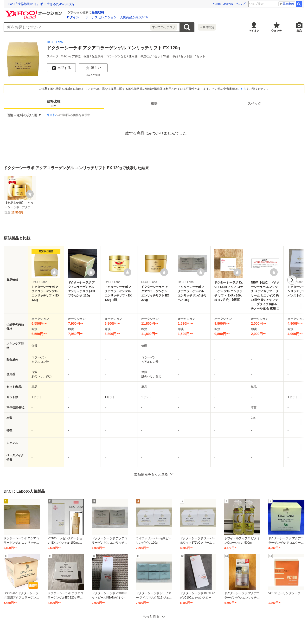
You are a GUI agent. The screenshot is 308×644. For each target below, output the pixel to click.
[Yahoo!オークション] (34, 12)
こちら (242, 89)
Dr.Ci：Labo (55, 42)
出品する (61, 68)
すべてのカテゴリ (164, 27)
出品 (299, 31)
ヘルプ (241, 4)
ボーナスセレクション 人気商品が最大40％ (117, 17)
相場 (154, 103)
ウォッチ (276, 31)
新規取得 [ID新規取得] (98, 12)
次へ (292, 280)
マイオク (254, 31)
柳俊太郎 (287, 4)
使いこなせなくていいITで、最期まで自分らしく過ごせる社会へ (54, 4)
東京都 (51, 115)
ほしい (93, 68)
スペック (254, 103)
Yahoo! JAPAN (223, 4)
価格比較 (54, 104)
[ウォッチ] (30, 194)
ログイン (73, 17)
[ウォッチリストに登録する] (54, 272)
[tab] (54, 103)
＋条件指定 (207, 27)
